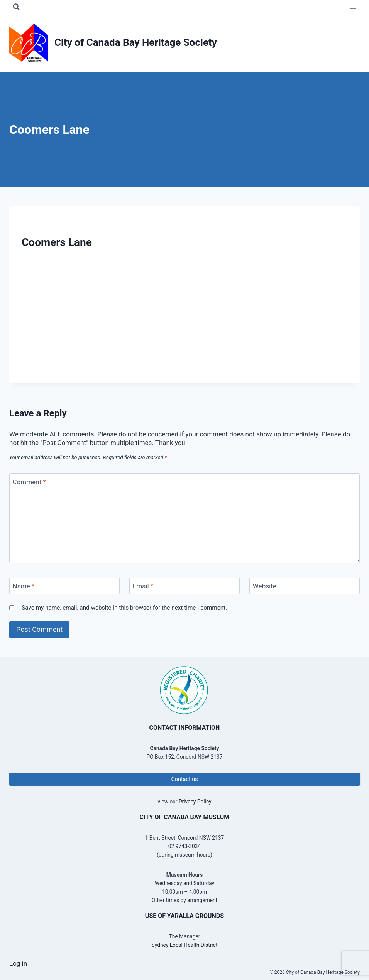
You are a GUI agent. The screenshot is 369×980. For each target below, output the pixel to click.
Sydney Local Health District (185, 945)
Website (265, 586)
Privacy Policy (195, 802)
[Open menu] (353, 7)
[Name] (64, 586)
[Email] (184, 586)
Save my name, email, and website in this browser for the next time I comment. (124, 608)
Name (24, 586)
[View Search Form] (16, 7)
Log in (18, 963)
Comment (29, 482)
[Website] (305, 586)
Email (143, 586)
